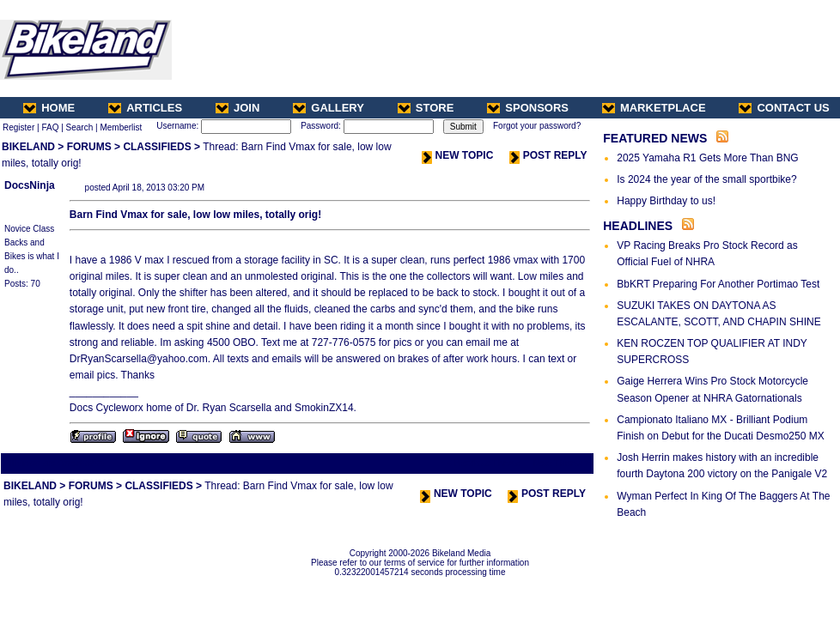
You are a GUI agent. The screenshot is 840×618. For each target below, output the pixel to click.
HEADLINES (638, 226)
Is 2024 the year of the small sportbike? (706, 179)
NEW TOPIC (458, 155)
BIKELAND (28, 147)
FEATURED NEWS (655, 138)
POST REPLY (548, 155)
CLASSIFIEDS (157, 147)
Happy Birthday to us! (666, 201)
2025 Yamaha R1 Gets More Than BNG (707, 158)
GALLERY (329, 108)
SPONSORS (528, 108)
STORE (426, 108)
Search (80, 127)
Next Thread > (562, 463)
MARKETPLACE (654, 108)
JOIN (237, 108)
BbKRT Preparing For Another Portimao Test (718, 284)
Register (18, 127)
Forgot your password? (537, 126)
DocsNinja (30, 185)
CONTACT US (784, 108)
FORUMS (89, 147)
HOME (49, 108)
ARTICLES (145, 108)
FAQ (50, 127)
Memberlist (121, 127)
